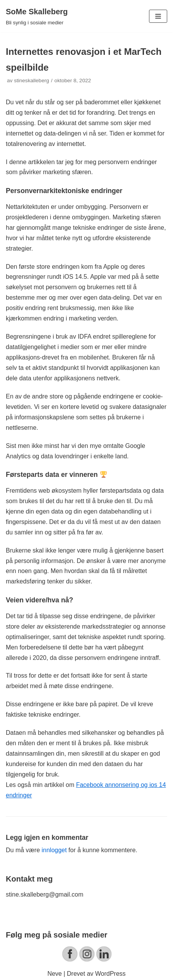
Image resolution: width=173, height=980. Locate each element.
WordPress (110, 974)
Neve (54, 974)
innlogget (54, 850)
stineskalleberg (32, 81)
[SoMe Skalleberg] (37, 16)
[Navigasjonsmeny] (158, 16)
